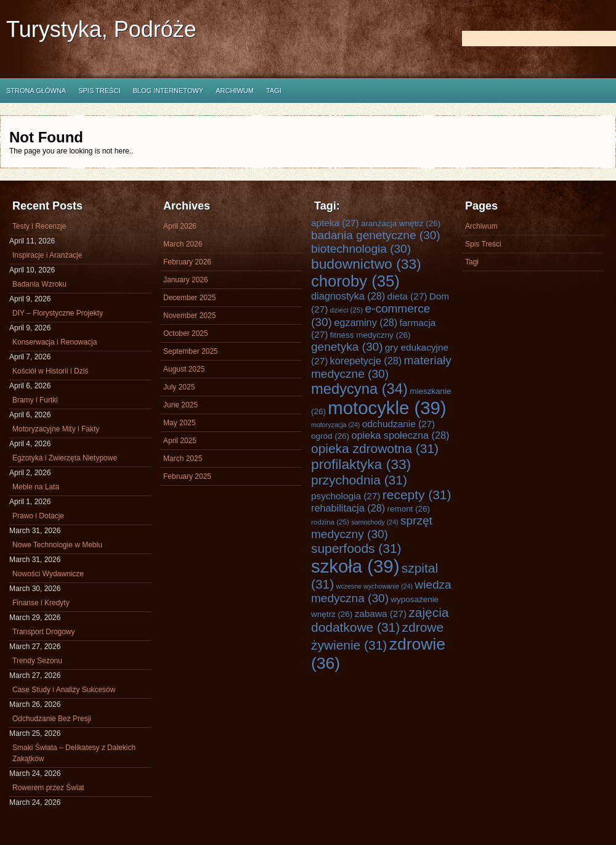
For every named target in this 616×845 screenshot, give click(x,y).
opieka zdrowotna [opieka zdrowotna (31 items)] (375, 448)
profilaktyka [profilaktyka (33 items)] (361, 464)
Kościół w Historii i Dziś (50, 371)
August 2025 (184, 369)
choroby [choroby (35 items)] (355, 281)
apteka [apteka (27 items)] (335, 223)
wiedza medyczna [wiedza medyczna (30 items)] (381, 591)
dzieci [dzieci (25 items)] (347, 310)
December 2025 (189, 298)
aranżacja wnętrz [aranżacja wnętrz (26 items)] (401, 223)
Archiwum (235, 91)
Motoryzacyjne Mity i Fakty (56, 429)
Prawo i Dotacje (38, 516)
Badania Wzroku (39, 284)
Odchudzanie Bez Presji (52, 719)
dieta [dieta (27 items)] (407, 296)
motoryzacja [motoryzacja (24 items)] (335, 425)
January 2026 (186, 280)
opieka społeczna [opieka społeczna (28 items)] (400, 435)
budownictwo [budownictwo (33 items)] (366, 264)
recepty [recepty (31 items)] (417, 495)
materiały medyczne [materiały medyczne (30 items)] (381, 367)
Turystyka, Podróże (101, 29)
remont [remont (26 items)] (408, 509)
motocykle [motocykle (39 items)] (387, 408)
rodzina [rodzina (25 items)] (330, 522)
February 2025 (187, 476)
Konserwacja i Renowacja (55, 342)
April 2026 (180, 226)
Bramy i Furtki (35, 400)
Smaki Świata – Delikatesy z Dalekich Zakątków (74, 753)
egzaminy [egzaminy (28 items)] (366, 322)
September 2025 (191, 351)
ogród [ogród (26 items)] (330, 436)
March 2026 (183, 244)
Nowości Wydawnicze (48, 574)
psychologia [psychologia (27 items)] (346, 496)
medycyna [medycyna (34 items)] (359, 389)
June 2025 (180, 405)
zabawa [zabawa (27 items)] (381, 614)
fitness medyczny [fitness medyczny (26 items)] (371, 335)
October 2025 (186, 333)
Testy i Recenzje (39, 226)
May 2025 (180, 423)
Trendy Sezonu (37, 661)
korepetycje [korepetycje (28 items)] (366, 361)
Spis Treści (99, 91)
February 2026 (187, 262)
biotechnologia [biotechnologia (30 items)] (361, 249)
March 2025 (183, 459)
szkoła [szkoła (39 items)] (355, 566)
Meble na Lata (36, 487)
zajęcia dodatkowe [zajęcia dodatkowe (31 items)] (380, 620)
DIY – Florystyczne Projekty (58, 313)
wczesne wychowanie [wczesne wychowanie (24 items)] (375, 586)
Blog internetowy (168, 91)
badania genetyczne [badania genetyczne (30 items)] (376, 235)
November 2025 (189, 316)
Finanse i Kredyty (41, 603)
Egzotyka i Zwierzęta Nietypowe (65, 458)
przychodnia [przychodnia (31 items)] (359, 480)
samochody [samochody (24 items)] (375, 522)
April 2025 (180, 441)
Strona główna (36, 91)
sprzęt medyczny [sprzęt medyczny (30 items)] (372, 527)
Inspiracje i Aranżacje (47, 255)
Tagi (274, 91)
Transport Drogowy (44, 632)
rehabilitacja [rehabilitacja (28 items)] (348, 508)
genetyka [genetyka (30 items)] (347, 347)
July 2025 (179, 387)
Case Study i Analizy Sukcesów (64, 690)
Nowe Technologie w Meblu (57, 545)
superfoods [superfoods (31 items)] (356, 548)
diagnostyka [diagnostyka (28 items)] (348, 296)
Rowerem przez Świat (48, 788)
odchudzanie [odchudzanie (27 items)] (399, 424)
